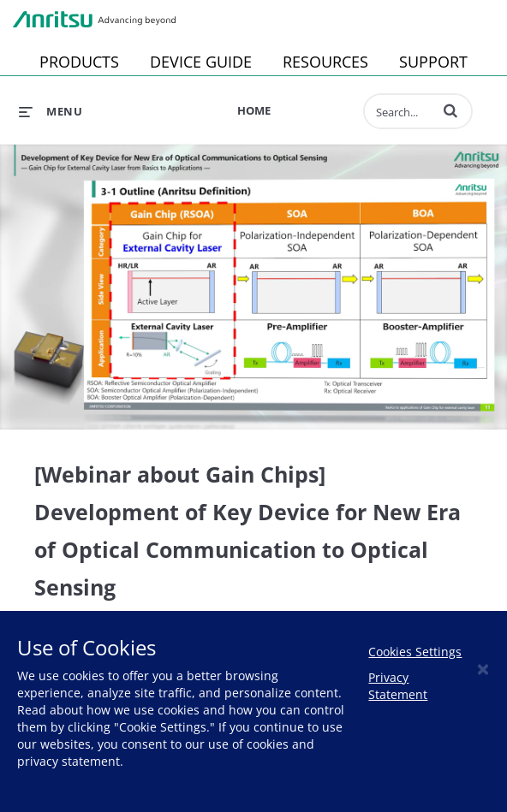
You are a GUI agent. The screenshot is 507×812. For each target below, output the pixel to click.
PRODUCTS (79, 62)
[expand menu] (51, 111)
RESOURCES (325, 62)
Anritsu (94, 20)
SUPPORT (433, 62)
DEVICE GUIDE (201, 62)
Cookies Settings (415, 652)
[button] (450, 110)
